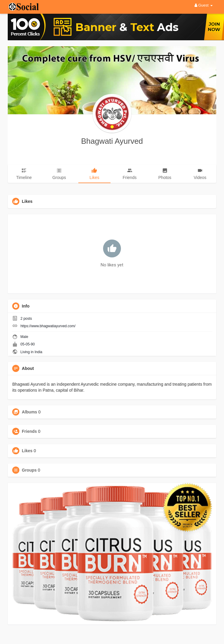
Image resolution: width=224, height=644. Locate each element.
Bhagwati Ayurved (112, 141)
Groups (29, 470)
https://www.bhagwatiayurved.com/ (48, 326)
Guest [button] (204, 5)
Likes (27, 451)
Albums (29, 412)
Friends (29, 431)
